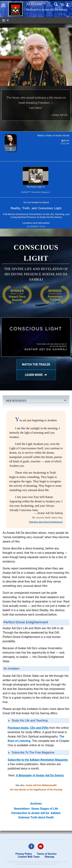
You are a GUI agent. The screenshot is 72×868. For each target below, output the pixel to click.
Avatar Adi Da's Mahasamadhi (41, 785)
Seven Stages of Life (45, 809)
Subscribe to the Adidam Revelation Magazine (38, 760)
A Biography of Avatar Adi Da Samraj (40, 775)
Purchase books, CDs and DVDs (28, 728)
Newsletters (22, 809)
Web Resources (16, 401)
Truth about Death (42, 817)
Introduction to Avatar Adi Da (30, 813)
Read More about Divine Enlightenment (46, 522)
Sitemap (49, 857)
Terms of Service (47, 854)
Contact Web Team (29, 857)
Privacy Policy (24, 854)
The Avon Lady (36, 177)
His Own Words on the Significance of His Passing (36, 790)
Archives (36, 804)
